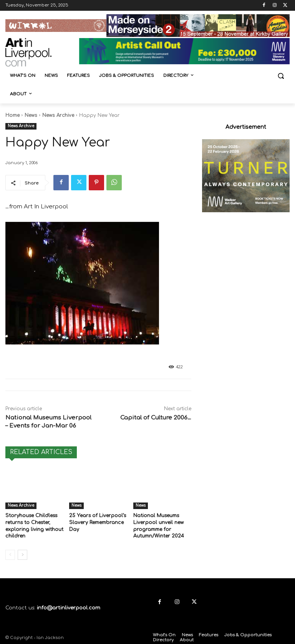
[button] (281, 76)
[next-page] (22, 554)
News (31, 115)
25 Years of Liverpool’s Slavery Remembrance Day (97, 522)
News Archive (58, 115)
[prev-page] (10, 554)
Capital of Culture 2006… (156, 418)
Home (12, 115)
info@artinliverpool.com (69, 607)
